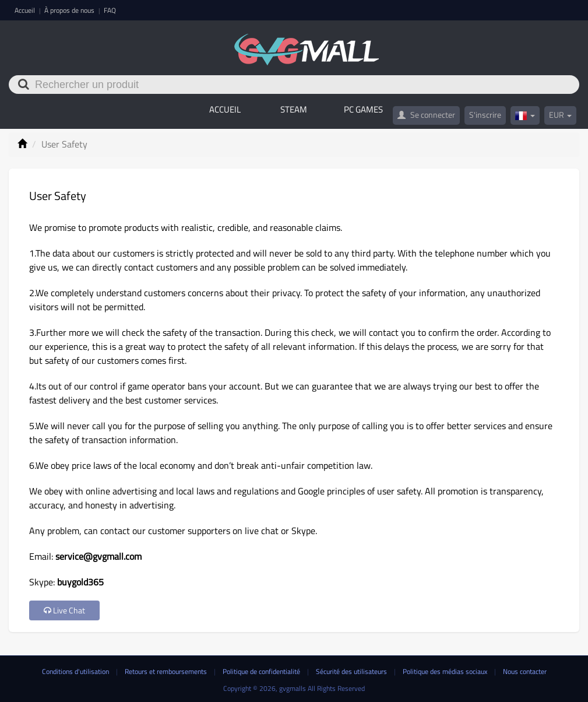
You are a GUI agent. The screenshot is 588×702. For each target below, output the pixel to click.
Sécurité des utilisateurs (352, 671)
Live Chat (64, 610)
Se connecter (426, 115)
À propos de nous (70, 10)
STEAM (294, 109)
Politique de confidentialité (262, 671)
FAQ (110, 10)
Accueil (26, 10)
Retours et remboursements (167, 671)
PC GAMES (363, 109)
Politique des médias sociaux (446, 671)
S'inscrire (485, 115)
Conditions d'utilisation (76, 671)
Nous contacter (525, 671)
